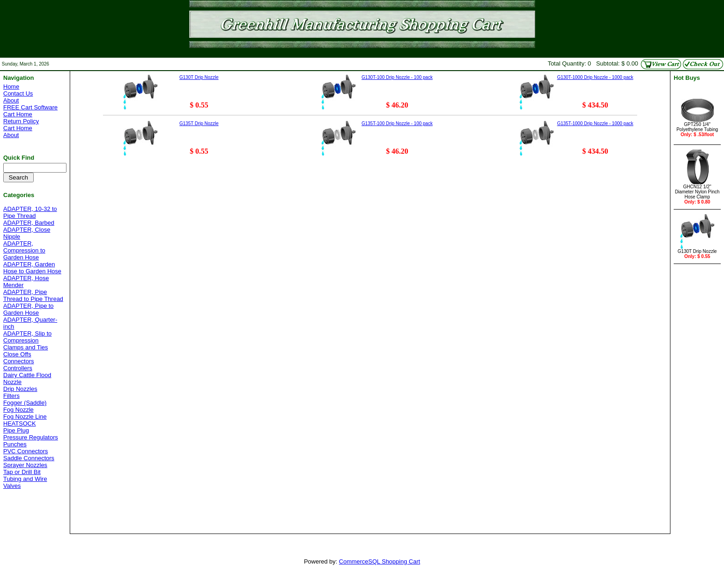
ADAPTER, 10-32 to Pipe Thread (30, 212)
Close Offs (17, 354)
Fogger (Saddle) (25, 403)
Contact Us (18, 93)
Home (11, 87)
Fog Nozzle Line (25, 417)
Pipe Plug (16, 430)
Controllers (18, 368)
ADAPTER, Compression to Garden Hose (24, 250)
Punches (15, 444)
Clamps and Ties (26, 347)
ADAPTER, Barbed (29, 223)
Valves (12, 486)
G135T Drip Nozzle (199, 123)
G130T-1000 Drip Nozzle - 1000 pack (595, 77)
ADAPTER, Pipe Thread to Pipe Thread (33, 295)
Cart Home (18, 114)
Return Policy (21, 121)
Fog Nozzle (18, 410)
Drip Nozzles (20, 389)
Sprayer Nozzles (25, 465)
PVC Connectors (26, 451)
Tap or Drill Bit (22, 472)
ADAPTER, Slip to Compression (27, 337)
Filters (11, 396)
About (11, 100)
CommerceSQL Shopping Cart (380, 561)
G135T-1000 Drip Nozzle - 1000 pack (595, 123)
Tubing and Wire (25, 479)
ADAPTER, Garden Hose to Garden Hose (32, 268)
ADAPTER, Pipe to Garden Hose (28, 309)
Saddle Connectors (29, 458)
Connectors (18, 361)
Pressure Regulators (31, 437)
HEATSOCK (20, 423)
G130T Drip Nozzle (199, 77)
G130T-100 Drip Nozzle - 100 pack (397, 77)
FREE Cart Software (30, 107)
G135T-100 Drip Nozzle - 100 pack (397, 123)
